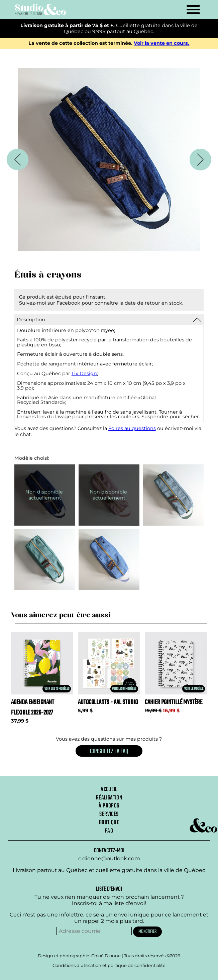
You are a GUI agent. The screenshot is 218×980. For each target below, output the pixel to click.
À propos (109, 806)
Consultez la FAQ (109, 751)
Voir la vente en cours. (161, 43)
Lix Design (84, 373)
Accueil (109, 789)
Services (109, 814)
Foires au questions (132, 428)
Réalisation (109, 798)
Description (31, 320)
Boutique (109, 823)
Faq (109, 831)
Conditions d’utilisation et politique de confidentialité (109, 965)
